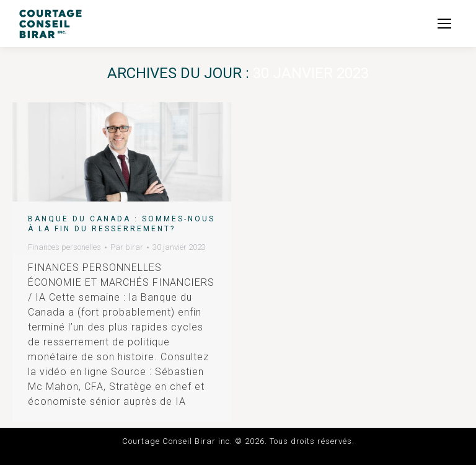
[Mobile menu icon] (444, 24)
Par (127, 247)
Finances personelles (64, 247)
